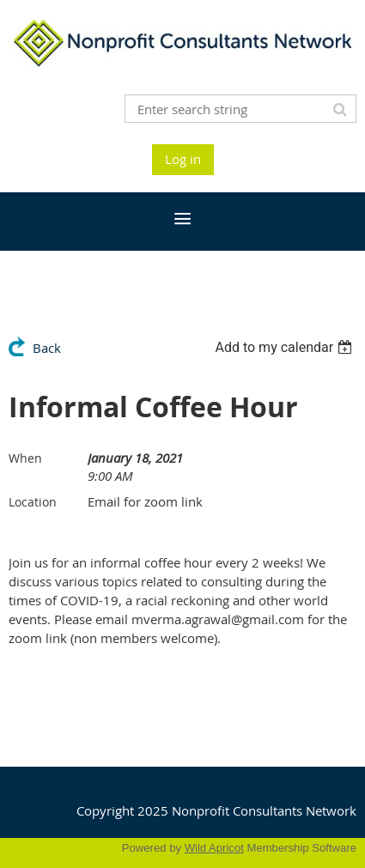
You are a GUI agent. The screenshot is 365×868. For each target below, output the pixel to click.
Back (47, 348)
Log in (183, 159)
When (25, 458)
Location (33, 502)
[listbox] (286, 347)
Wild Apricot (214, 848)
